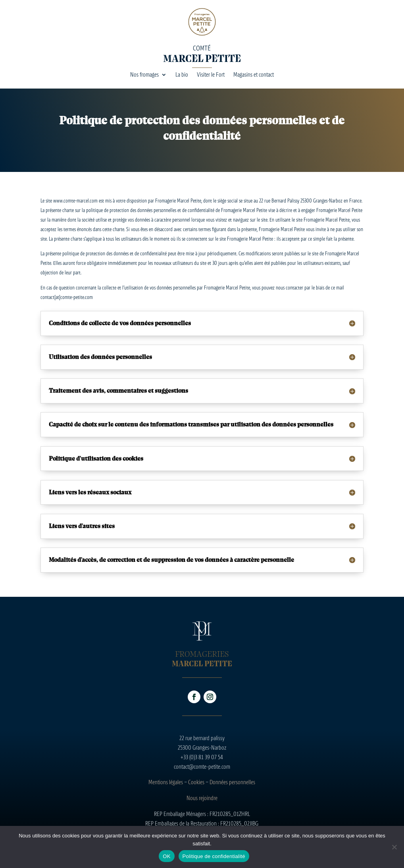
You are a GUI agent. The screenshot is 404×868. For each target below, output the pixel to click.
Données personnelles (232, 782)
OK (166, 856)
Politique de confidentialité (214, 856)
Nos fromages (144, 75)
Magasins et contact (254, 75)
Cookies (196, 782)
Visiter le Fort (211, 75)
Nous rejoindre (202, 798)
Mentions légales (166, 782)
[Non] (394, 847)
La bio (182, 75)
